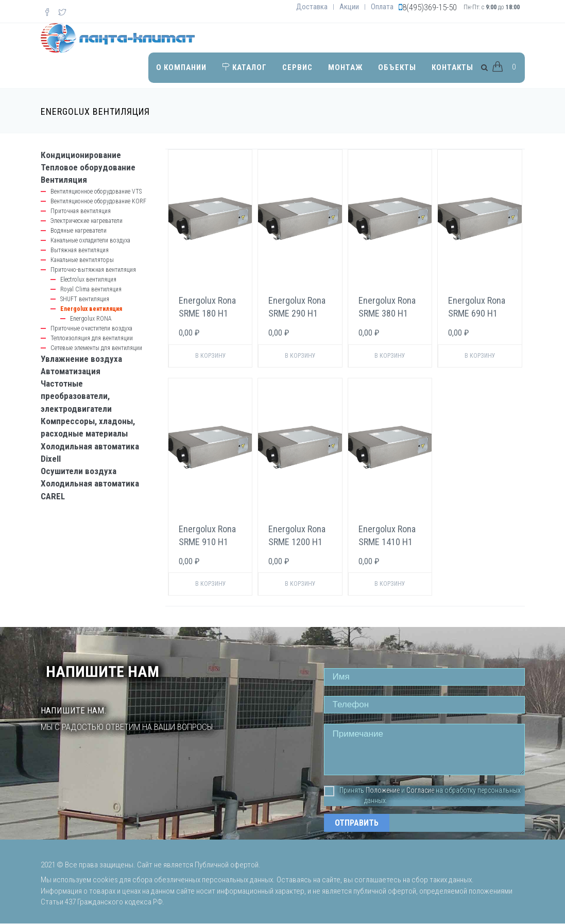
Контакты (452, 67)
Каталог (244, 67)
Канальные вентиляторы (82, 260)
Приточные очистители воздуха (91, 328)
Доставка (312, 7)
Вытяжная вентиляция (80, 250)
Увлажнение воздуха (81, 359)
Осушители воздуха (79, 471)
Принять (344, 791)
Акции (349, 7)
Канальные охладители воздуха (90, 240)
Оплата (382, 7)
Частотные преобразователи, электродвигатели (76, 396)
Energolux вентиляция (91, 309)
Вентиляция (64, 180)
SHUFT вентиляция (85, 299)
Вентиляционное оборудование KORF (98, 201)
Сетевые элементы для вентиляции (96, 348)
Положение (383, 790)
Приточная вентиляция (81, 211)
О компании (181, 67)
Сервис (297, 67)
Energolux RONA (91, 319)
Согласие (420, 790)
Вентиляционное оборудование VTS (96, 191)
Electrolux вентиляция (88, 280)
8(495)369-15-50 (430, 7)
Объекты (397, 67)
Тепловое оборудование (88, 167)
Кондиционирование (81, 155)
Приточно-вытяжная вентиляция (93, 270)
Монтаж (345, 67)
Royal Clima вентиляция (91, 289)
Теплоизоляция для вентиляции (92, 338)
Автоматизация (71, 371)
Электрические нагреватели (87, 221)
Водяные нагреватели (79, 231)
